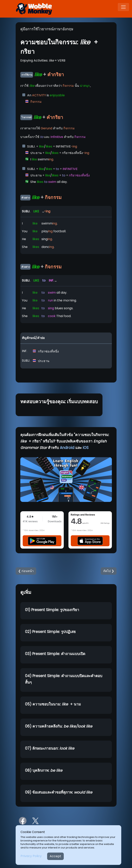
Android (67, 448)
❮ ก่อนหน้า (26, 571)
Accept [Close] (55, 856)
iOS (86, 448)
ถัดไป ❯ (109, 571)
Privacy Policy (31, 856)
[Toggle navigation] (123, 7)
